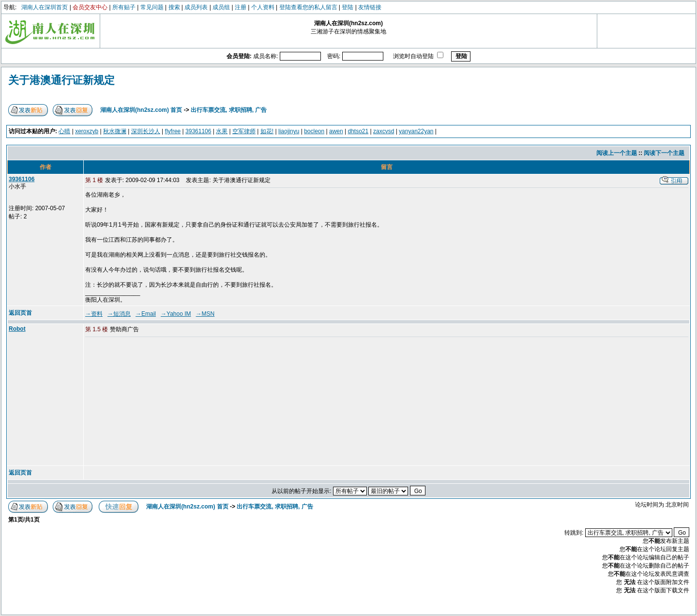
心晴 (64, 131)
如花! (267, 131)
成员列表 (196, 7)
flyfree (173, 131)
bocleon (314, 131)
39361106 (198, 131)
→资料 (94, 314)
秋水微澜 (115, 131)
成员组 (221, 7)
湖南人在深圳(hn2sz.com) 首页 (141, 110)
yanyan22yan (416, 131)
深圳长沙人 (146, 131)
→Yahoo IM (176, 314)
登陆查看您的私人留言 (308, 7)
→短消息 (119, 314)
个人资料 (263, 7)
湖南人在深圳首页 (45, 7)
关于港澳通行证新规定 (61, 80)
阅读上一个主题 (617, 153)
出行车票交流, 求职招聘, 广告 (229, 110)
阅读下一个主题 (664, 153)
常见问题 (152, 7)
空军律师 (244, 131)
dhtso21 (358, 131)
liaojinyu (289, 131)
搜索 (174, 7)
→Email (146, 314)
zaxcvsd (384, 131)
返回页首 (20, 313)
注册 (241, 7)
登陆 (348, 7)
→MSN (205, 314)
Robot (17, 329)
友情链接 (370, 7)
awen (336, 131)
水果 (222, 131)
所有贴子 (124, 7)
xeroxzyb (87, 131)
